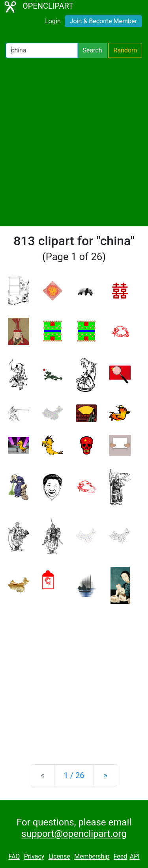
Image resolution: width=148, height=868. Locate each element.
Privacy (34, 857)
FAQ (14, 857)
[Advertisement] (74, 142)
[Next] (105, 775)
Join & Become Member (103, 21)
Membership (92, 857)
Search (92, 50)
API (135, 857)
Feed (121, 857)
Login (53, 21)
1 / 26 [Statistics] (74, 775)
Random (125, 50)
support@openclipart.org (74, 834)
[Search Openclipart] (42, 50)
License (59, 857)
